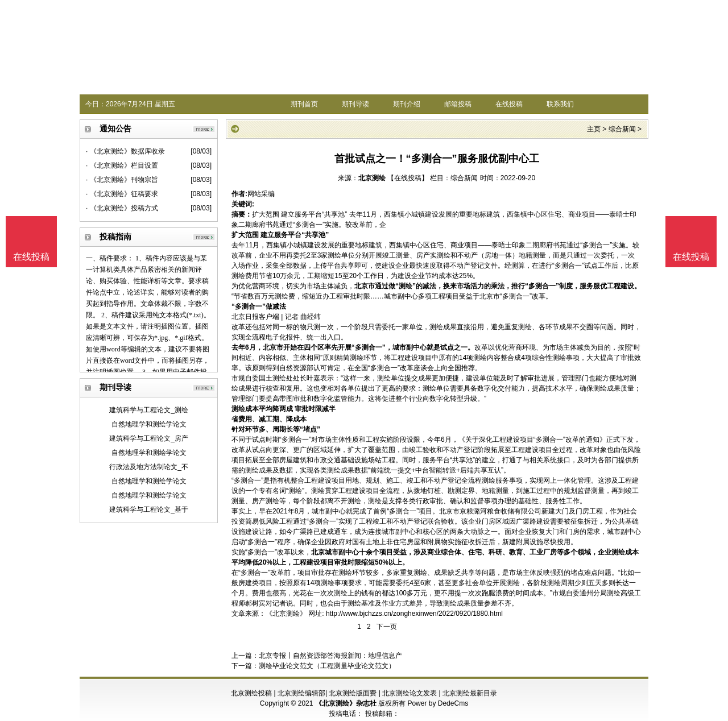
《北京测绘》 (286, 614)
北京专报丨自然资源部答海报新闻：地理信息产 (330, 656)
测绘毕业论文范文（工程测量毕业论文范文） (327, 666)
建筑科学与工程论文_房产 (149, 438)
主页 (594, 129)
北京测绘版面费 (353, 693)
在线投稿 (509, 104)
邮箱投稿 (458, 104)
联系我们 (560, 104)
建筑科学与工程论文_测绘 (149, 410)
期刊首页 (304, 104)
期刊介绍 (407, 104)
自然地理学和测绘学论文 (149, 424)
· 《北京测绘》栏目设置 (122, 165)
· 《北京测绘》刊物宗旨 (122, 180)
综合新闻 (622, 129)
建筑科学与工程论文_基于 (149, 509)
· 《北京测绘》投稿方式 (122, 208)
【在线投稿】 (408, 178)
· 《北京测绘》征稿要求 (122, 194)
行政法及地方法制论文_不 (149, 467)
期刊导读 (355, 104)
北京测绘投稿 (251, 693)
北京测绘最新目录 (470, 693)
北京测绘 (372, 178)
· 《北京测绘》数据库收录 (125, 151)
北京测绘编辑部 (301, 693)
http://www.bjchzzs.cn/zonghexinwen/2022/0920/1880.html (414, 614)
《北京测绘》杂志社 (346, 703)
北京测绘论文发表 (409, 693)
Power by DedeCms (438, 703)
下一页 (387, 627)
